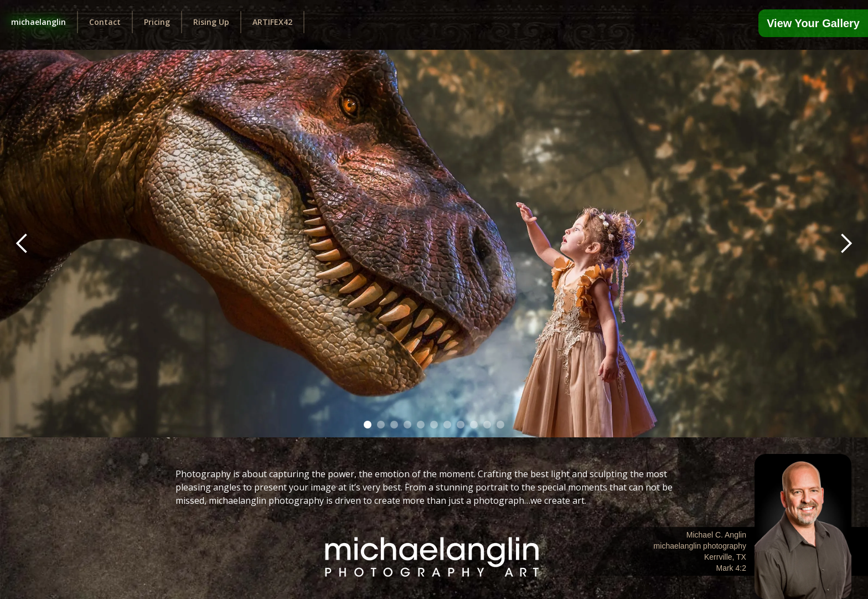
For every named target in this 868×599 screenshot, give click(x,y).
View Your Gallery (813, 23)
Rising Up (211, 22)
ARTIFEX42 (272, 22)
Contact (105, 22)
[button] (22, 244)
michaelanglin (38, 22)
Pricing (157, 22)
